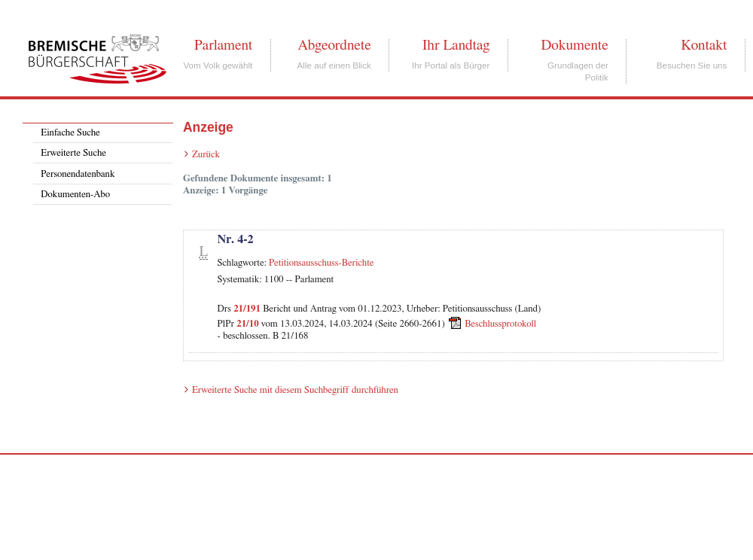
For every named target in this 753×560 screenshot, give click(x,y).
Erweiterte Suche (73, 153)
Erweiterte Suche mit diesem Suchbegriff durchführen (295, 390)
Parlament (223, 45)
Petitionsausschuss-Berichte (322, 263)
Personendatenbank (78, 174)
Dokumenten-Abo (75, 195)
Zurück (206, 155)
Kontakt (704, 45)
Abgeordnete (334, 45)
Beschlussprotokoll (500, 324)
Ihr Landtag (456, 45)
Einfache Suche (70, 133)
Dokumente (574, 45)
